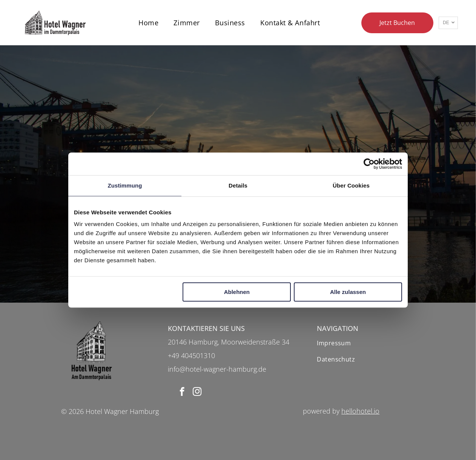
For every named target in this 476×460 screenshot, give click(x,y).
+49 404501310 (191, 355)
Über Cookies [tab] (351, 185)
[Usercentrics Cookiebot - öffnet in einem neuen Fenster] (369, 164)
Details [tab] (238, 185)
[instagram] (197, 392)
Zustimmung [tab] (125, 185)
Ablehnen (237, 292)
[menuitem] (148, 22)
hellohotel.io (360, 411)
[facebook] (182, 392)
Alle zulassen (348, 292)
